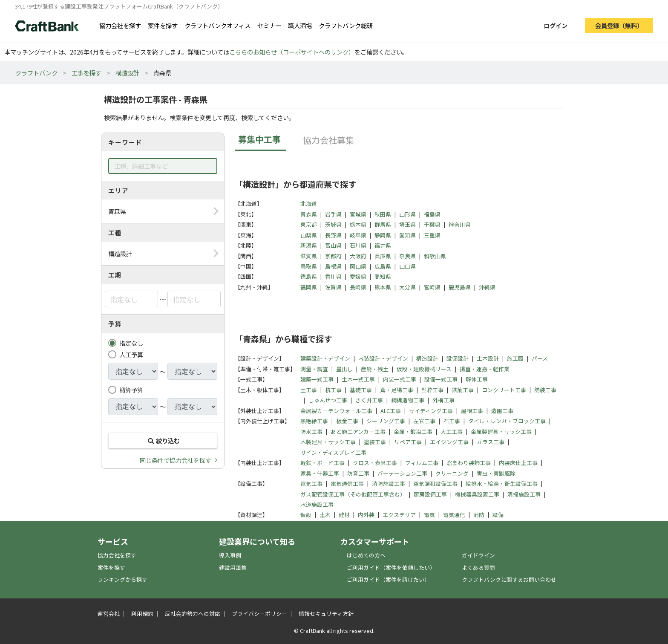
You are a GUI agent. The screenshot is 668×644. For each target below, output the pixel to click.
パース (540, 358)
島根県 (333, 266)
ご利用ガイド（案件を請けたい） (388, 579)
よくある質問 (478, 567)
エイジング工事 (449, 442)
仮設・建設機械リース (424, 369)
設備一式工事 (441, 379)
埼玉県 (407, 224)
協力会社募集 (328, 140)
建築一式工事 (317, 379)
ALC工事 (391, 411)
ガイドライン (478, 555)
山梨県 (309, 235)
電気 (429, 515)
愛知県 (407, 235)
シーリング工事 (386, 421)
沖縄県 (487, 287)
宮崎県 (432, 287)
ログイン (556, 25)
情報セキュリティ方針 (326, 614)
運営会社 (109, 614)
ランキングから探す (122, 579)
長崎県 (358, 287)
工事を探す (86, 73)
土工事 (309, 390)
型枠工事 (432, 390)
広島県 (383, 266)
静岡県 (383, 235)
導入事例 (230, 555)
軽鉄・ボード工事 (322, 463)
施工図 (515, 358)
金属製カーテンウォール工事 (336, 411)
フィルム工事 (422, 463)
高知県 (383, 276)
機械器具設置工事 (477, 494)
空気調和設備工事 (435, 484)
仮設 (306, 515)
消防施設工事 (389, 484)
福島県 (432, 214)
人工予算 (131, 354)
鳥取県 (309, 266)
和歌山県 (435, 256)
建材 (344, 515)
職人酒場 (300, 25)
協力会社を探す (120, 25)
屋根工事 (472, 411)
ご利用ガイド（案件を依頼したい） (391, 567)
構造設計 (127, 73)
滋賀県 (309, 256)
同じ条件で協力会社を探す (176, 460)
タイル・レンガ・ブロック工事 (507, 421)
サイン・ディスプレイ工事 (333, 452)
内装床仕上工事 (518, 463)
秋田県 (383, 214)
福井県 (383, 245)
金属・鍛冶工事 (413, 432)
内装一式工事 (400, 379)
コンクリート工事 (504, 390)
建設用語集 (233, 567)
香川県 (333, 276)
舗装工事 (545, 390)
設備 (498, 515)
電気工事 (311, 484)
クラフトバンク (36, 73)
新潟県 (309, 245)
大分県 (407, 287)
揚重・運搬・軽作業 (485, 369)
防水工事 (311, 432)
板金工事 (347, 421)
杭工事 (333, 390)
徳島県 (309, 276)
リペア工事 (408, 442)
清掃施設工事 (524, 494)
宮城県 (358, 214)
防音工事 (358, 473)
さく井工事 (369, 400)
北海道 (309, 204)
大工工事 (452, 432)
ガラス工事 (491, 442)
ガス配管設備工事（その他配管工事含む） (353, 494)
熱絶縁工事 (314, 421)
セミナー (269, 25)
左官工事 (424, 421)
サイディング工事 (431, 411)
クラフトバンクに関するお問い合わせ (509, 579)
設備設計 (458, 358)
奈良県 (407, 256)
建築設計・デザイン (325, 358)
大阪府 (358, 256)
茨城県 (333, 224)
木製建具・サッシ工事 (328, 442)
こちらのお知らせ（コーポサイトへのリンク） (292, 52)
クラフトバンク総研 (346, 25)
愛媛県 (358, 276)
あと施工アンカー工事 (358, 432)
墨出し (344, 369)
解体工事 (477, 379)
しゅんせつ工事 (328, 400)
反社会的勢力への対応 (193, 614)
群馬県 (383, 224)
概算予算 (131, 390)
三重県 (432, 235)
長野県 (333, 235)
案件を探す (163, 25)
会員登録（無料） (619, 25)
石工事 (452, 421)
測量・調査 (314, 369)
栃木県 (358, 224)
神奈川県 (460, 224)
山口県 (407, 266)
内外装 (366, 515)
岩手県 (333, 214)
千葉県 (432, 224)
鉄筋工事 (463, 390)
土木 (325, 515)
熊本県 (383, 287)
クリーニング (452, 473)
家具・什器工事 (320, 473)
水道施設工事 (317, 504)
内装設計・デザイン (383, 358)
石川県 (358, 245)
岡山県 (358, 266)
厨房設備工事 (430, 494)
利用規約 (142, 614)
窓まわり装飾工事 (469, 463)
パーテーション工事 (402, 473)
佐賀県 (333, 287)
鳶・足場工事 (397, 390)
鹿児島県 (460, 287)
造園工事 (502, 411)
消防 (479, 515)
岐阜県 (358, 235)
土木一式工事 (358, 379)
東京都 (309, 224)
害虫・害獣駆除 (496, 473)
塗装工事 (375, 442)
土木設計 (488, 358)
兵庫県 (383, 256)
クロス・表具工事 (375, 463)
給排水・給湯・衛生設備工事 (502, 484)
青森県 (309, 214)
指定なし (131, 343)
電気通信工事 (347, 484)
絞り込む (163, 440)
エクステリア (399, 515)
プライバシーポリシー (259, 614)
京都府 (333, 256)
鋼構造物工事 (408, 400)
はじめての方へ (366, 555)
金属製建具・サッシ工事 (501, 432)
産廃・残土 (375, 369)
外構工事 (443, 400)
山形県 (407, 214)
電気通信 (454, 515)
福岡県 (309, 287)
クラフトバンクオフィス (217, 25)
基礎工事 (361, 390)
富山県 (333, 245)
